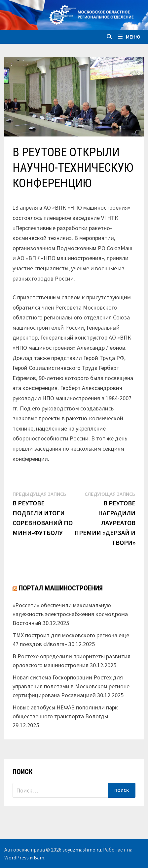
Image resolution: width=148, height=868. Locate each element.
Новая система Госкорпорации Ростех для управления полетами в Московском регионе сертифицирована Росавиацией (71, 686)
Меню (129, 37)
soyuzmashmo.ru (82, 850)
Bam (39, 857)
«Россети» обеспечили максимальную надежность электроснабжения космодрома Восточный (70, 614)
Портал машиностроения (61, 588)
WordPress (17, 857)
